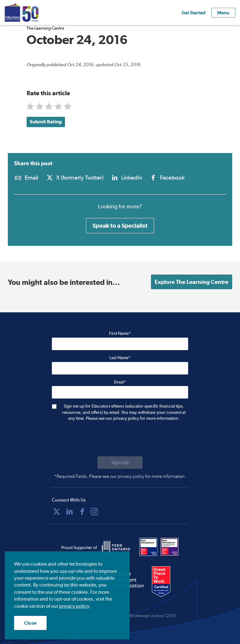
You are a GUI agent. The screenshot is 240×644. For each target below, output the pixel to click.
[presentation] (99, 439)
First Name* (120, 333)
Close (30, 623)
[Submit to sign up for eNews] (120, 463)
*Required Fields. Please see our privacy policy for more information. (120, 476)
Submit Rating (46, 122)
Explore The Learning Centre (192, 282)
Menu (223, 13)
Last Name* (120, 358)
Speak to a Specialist (120, 225)
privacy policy (74, 606)
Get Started (193, 13)
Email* (120, 382)
